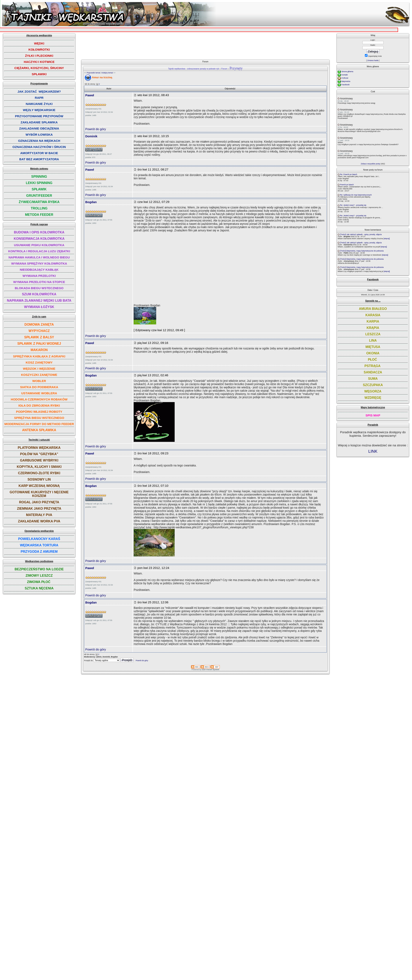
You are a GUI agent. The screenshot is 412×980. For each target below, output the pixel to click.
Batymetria (346, 81)
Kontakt (345, 75)
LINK (373, 451)
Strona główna (347, 72)
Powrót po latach (347, 185)
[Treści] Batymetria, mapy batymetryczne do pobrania (362, 251)
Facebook (346, 85)
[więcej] (387, 239)
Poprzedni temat (93, 73)
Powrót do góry (96, 129)
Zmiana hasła (373, 60)
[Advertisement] (180, 57)
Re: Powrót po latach (349, 174)
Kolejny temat (107, 73)
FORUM (345, 78)
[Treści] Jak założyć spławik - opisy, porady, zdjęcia (361, 234)
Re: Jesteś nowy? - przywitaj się (353, 205)
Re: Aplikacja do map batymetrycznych (356, 195)
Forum (224, 69)
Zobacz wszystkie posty (370, 164)
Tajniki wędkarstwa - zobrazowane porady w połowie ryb (193, 69)
